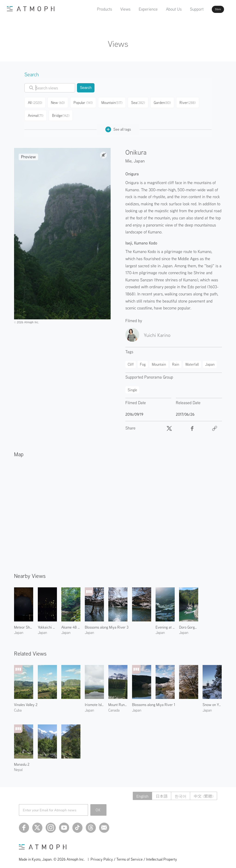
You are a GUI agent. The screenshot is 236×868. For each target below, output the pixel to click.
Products (91, 9)
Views (112, 9)
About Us (161, 9)
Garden (165, 102)
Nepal (18, 766)
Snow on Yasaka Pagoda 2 (212, 701)
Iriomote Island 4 (94, 701)
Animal (36, 113)
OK (98, 806)
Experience (135, 9)
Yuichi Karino (157, 331)
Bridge (62, 113)
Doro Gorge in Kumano (189, 624)
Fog (143, 361)
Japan (139, 157)
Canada (114, 706)
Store (210, 9)
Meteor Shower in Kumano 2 (24, 624)
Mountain (114, 102)
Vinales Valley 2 (26, 701)
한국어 (179, 792)
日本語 (159, 792)
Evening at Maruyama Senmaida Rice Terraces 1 (165, 624)
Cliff (131, 361)
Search (86, 88)
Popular (86, 102)
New (60, 102)
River (191, 102)
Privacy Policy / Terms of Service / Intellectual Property (134, 856)
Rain (176, 361)
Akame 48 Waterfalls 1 (71, 624)
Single (132, 386)
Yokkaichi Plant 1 (47, 624)
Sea (141, 102)
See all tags (118, 126)
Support (184, 9)
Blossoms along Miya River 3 (107, 624)
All (36, 102)
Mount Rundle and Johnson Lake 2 (118, 701)
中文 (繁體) (203, 792)
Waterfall (192, 361)
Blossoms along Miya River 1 (154, 701)
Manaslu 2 (22, 761)
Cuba (18, 706)
